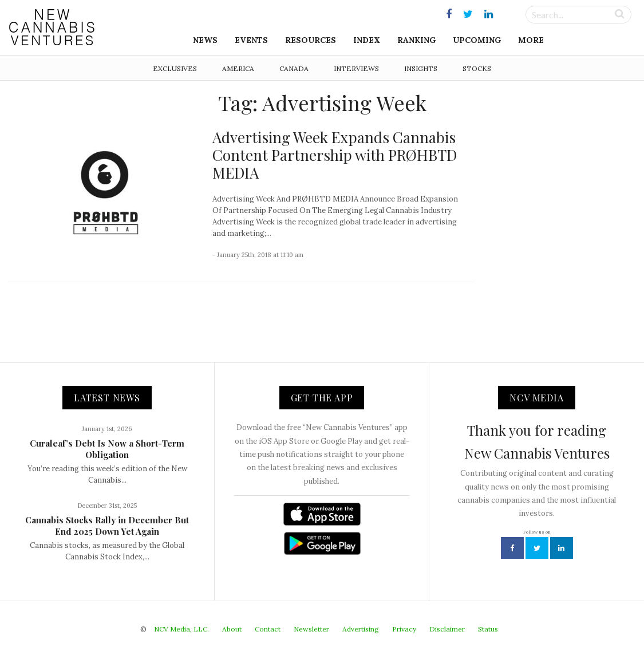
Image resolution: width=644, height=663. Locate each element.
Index (367, 40)
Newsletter (311, 629)
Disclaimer (447, 629)
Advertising (361, 629)
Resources (311, 40)
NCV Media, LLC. (181, 629)
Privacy (404, 629)
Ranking (416, 40)
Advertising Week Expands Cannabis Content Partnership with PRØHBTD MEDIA (335, 155)
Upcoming (477, 40)
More (531, 40)
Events (251, 40)
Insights (421, 68)
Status (488, 629)
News (205, 40)
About (232, 629)
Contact (268, 629)
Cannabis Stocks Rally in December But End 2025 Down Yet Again (107, 526)
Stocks (477, 68)
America (238, 68)
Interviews (356, 68)
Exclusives (175, 68)
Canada (294, 68)
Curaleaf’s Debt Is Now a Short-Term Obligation (107, 449)
